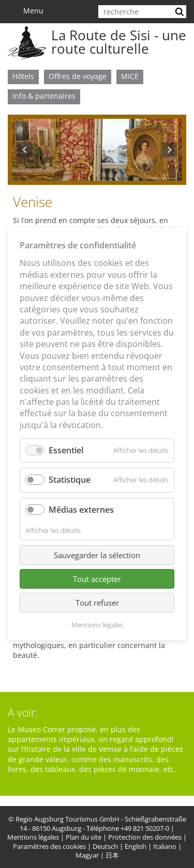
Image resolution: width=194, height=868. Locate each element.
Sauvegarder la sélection (97, 555)
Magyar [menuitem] (87, 855)
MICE (130, 76)
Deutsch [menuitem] (105, 847)
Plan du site (84, 837)
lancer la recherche (181, 12)
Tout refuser (97, 603)
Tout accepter (97, 579)
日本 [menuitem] (112, 855)
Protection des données (145, 837)
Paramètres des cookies (49, 847)
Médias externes (81, 510)
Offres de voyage (78, 76)
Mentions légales (33, 837)
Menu (28, 11)
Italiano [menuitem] (165, 847)
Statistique (70, 480)
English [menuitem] (136, 847)
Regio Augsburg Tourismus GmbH (68, 819)
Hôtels (23, 76)
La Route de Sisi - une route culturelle (119, 42)
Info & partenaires (44, 96)
